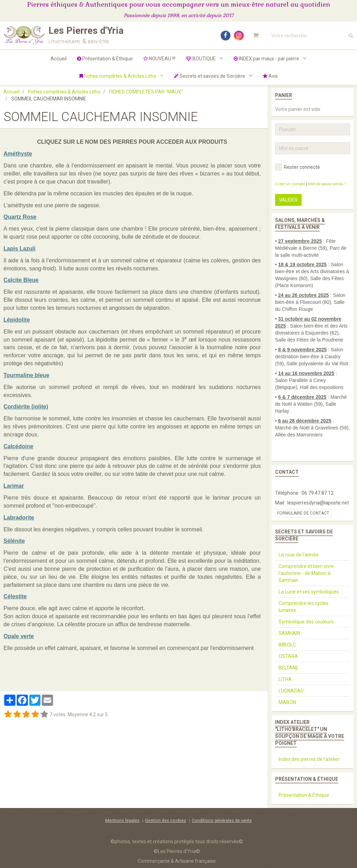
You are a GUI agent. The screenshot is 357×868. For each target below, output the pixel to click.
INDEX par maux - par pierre (267, 59)
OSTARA (288, 656)
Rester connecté (298, 167)
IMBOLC (287, 645)
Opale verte (19, 636)
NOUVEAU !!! (159, 59)
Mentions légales (122, 820)
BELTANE (288, 668)
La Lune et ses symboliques (309, 592)
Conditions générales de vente (222, 820)
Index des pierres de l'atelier (309, 759)
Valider (288, 200)
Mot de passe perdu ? (327, 184)
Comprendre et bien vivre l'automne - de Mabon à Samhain (306, 573)
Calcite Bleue (21, 280)
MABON (287, 702)
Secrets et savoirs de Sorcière (210, 76)
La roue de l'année (299, 555)
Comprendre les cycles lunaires (303, 607)
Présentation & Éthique (105, 59)
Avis (270, 76)
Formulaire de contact (303, 513)
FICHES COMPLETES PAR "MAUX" (146, 92)
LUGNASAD (291, 691)
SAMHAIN (289, 633)
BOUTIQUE (201, 59)
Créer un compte (290, 184)
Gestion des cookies (166, 820)
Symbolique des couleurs (306, 622)
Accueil (59, 59)
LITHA (285, 679)
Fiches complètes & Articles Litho (118, 76)
